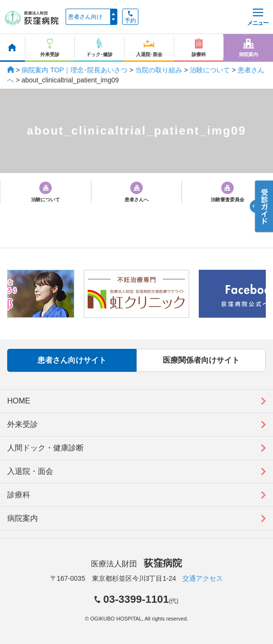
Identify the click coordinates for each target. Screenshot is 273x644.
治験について (210, 70)
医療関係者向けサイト (201, 360)
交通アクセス (203, 578)
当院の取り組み (159, 70)
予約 (130, 17)
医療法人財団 (136, 564)
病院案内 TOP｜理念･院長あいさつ (74, 70)
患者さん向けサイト (72, 360)
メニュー (258, 17)
